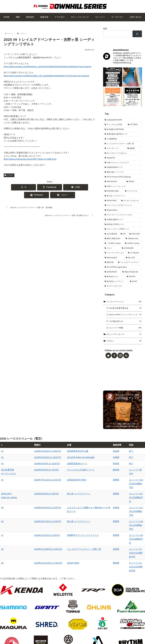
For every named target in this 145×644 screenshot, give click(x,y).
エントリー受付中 (121, 478)
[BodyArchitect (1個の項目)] (122, 215)
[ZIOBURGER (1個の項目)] (112, 276)
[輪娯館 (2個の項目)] (134, 153)
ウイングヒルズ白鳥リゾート (63, 478)
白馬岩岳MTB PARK (58, 488)
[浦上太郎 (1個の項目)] (133, 262)
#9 (2, 541)
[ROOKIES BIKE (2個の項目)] (113, 196)
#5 (2, 508)
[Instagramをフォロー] (120, 360)
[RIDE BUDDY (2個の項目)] (114, 186)
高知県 (105, 459)
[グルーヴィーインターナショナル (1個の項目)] (122, 219)
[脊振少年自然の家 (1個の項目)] (131, 276)
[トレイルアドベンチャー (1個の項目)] (129, 267)
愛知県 (105, 541)
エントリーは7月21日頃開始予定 (128, 508)
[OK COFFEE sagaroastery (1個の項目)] (122, 272)
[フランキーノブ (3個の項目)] (114, 153)
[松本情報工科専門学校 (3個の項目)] (122, 134)
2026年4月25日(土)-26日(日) (32, 466)
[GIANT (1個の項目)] (135, 286)
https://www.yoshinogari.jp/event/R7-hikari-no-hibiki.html (30, 159)
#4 (2, 488)
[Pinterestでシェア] (68, 187)
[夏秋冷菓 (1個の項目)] (110, 267)
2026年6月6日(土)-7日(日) (31, 478)
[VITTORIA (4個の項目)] (134, 129)
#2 (2, 466)
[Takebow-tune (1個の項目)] (133, 243)
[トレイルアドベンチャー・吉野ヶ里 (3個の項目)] (122, 148)
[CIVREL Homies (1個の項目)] (133, 248)
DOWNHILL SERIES (115, 44)
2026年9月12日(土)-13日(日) (32, 518)
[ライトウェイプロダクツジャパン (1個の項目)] (122, 210)
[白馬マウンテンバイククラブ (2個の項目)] (122, 167)
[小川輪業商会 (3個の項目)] (122, 143)
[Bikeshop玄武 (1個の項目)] (114, 262)
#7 (2, 524)
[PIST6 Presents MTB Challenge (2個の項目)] (122, 181)
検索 (105, 29)
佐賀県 (105, 531)
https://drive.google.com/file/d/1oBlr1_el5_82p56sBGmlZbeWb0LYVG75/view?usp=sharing (46, 76)
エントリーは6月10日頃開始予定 (128, 488)
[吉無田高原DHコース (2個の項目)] (122, 172)
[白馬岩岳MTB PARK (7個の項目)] (122, 124)
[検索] (137, 34)
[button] (87, 187)
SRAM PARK (55, 541)
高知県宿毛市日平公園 (59, 459)
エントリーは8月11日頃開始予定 (128, 518)
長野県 (105, 488)
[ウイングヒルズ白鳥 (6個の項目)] (115, 129)
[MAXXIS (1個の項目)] (134, 281)
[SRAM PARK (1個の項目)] (111, 205)
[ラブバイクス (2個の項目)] (133, 196)
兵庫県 (105, 466)
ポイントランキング (76, 635)
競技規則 (37, 635)
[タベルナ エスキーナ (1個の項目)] (131, 205)
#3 (2, 472)
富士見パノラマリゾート (60, 494)
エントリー (93, 635)
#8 (2, 531)
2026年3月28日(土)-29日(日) (32, 459)
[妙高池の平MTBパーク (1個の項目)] (122, 229)
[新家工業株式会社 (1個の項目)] (114, 243)
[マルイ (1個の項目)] (112, 253)
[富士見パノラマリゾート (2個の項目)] (122, 200)
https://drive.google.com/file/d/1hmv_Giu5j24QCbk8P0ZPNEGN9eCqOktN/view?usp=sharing (47, 67)
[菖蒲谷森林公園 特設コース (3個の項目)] (122, 139)
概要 (28, 635)
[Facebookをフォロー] (114, 360)
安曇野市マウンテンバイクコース (65, 524)
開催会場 (48, 635)
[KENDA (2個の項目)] (133, 186)
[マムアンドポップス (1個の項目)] (122, 291)
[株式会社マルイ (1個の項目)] (114, 281)
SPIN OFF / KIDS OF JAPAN (7, 498)
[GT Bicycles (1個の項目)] (134, 257)
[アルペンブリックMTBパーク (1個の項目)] (122, 234)
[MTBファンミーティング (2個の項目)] (122, 191)
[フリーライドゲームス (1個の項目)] (115, 257)
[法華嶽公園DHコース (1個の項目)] (122, 224)
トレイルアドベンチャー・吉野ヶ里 (66, 531)
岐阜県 (105, 478)
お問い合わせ (122, 635)
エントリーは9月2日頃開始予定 (127, 524)
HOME (20, 635)
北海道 (105, 508)
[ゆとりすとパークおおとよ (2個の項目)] (122, 158)
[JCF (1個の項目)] (124, 238)
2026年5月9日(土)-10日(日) (32, 472)
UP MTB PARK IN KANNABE (63, 466)
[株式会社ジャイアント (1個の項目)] (116, 286)
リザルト (9, 175)
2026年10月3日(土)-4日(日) (32, 524)
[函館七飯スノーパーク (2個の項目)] (122, 177)
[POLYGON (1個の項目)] (135, 238)
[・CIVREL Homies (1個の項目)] (113, 248)
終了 (114, 459)
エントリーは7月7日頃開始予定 (127, 494)
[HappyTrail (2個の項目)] (122, 162)
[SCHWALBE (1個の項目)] (131, 253)
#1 (2, 459)
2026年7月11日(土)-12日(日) (32, 488)
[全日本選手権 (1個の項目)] (111, 238)
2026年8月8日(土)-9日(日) (31, 494)
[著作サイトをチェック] (108, 360)
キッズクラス (107, 635)
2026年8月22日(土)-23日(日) (32, 508)
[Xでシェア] (12, 187)
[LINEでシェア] (50, 187)
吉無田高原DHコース (59, 472)
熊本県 (105, 472)
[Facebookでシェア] (31, 187)
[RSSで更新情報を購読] (126, 360)
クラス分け (60, 635)
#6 (2, 518)
